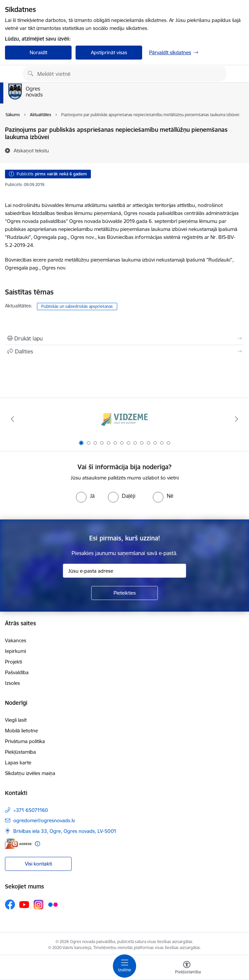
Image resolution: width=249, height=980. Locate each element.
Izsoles (12, 683)
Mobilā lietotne (21, 731)
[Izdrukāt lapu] (124, 338)
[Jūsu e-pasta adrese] (124, 571)
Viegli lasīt (16, 720)
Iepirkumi (15, 651)
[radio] (85, 496)
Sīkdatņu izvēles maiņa (30, 773)
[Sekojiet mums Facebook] (10, 904)
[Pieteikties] (124, 593)
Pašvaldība (17, 672)
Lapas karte (18, 763)
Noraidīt (38, 52)
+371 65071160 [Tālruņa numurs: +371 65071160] (31, 810)
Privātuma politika (25, 741)
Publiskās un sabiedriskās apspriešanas (77, 306)
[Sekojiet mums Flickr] (53, 904)
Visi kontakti (38, 864)
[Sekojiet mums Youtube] (24, 904)
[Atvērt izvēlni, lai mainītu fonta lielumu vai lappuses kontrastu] (187, 968)
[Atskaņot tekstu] (31, 150)
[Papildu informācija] (37, 844)
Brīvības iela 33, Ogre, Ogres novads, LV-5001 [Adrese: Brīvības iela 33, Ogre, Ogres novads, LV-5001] (65, 831)
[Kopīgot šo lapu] (124, 351)
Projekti (13, 662)
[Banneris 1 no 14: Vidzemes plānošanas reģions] (124, 419)
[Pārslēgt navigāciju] (124, 966)
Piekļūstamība (20, 752)
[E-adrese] (18, 844)
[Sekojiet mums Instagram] (39, 905)
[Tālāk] (237, 419)
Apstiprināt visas (109, 52)
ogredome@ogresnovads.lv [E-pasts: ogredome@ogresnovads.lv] (44, 820)
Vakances (16, 640)
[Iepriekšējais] (12, 419)
